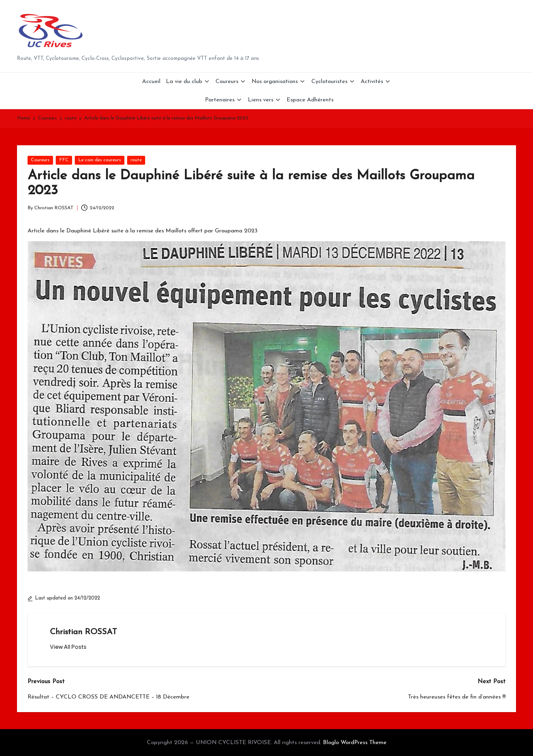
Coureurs (40, 160)
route (136, 160)
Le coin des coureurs (100, 160)
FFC (64, 160)
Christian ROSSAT (83, 632)
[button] (68, 647)
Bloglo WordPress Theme (355, 743)
